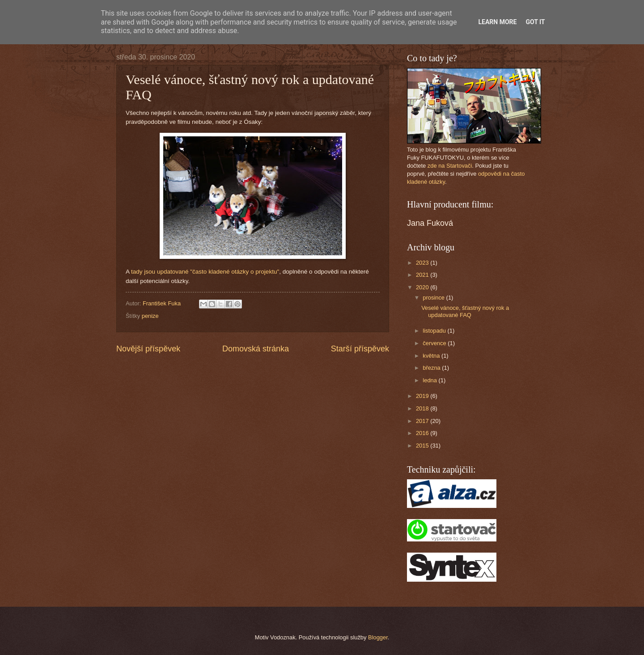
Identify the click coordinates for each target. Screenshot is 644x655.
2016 (423, 433)
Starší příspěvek (360, 349)
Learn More (497, 22)
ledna (430, 380)
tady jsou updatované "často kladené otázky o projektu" (205, 272)
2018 (423, 408)
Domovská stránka (256, 349)
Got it (535, 22)
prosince (434, 298)
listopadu (435, 331)
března (432, 368)
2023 (423, 263)
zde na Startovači (450, 166)
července (435, 343)
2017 (423, 421)
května (432, 356)
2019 (423, 396)
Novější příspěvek (148, 349)
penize (150, 316)
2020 (423, 287)
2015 (423, 446)
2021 (423, 275)
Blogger (378, 637)
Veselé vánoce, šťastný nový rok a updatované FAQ (465, 311)
